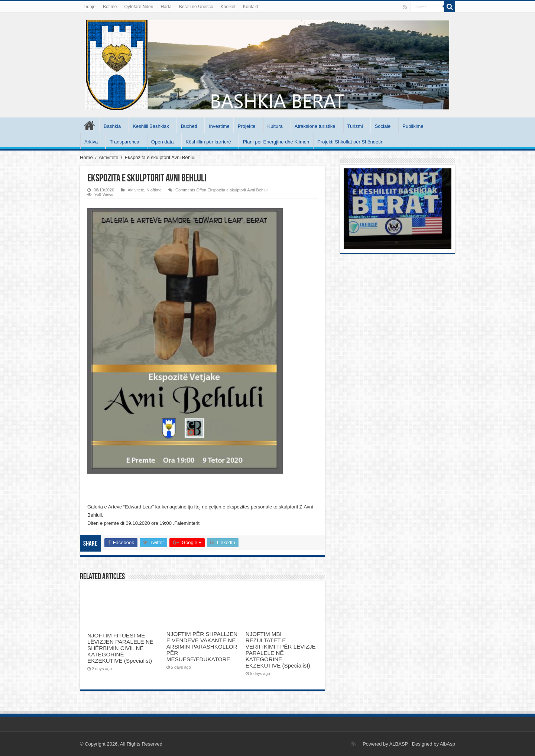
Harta (166, 7)
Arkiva (91, 142)
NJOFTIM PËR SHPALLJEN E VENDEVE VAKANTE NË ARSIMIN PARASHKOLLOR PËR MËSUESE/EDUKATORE (202, 647)
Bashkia (112, 126)
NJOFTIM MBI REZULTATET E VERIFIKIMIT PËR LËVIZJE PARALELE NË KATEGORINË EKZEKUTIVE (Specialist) (281, 650)
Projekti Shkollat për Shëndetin (350, 142)
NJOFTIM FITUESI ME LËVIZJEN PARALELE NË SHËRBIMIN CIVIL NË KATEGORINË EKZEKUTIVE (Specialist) (120, 648)
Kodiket (228, 7)
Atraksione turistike (315, 126)
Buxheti (189, 126)
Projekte (247, 126)
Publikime (413, 126)
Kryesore (90, 125)
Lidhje (90, 7)
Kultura (275, 126)
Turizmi (355, 126)
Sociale (383, 126)
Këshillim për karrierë (208, 142)
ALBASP (399, 744)
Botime (110, 7)
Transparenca (124, 142)
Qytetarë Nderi (139, 7)
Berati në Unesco (196, 7)
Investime (219, 126)
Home (86, 157)
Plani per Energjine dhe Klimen (276, 142)
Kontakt (251, 7)
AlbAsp (448, 744)
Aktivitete (109, 157)
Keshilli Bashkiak (151, 126)
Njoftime (154, 190)
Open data (163, 142)
